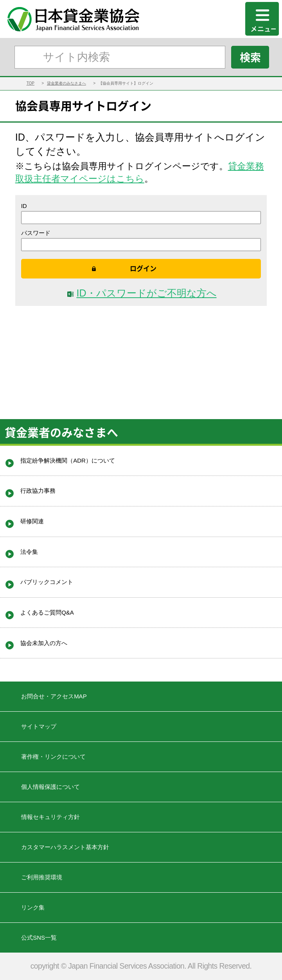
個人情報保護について (50, 787)
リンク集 (33, 907)
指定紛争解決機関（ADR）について (68, 460)
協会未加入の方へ (44, 643)
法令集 (29, 552)
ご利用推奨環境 (42, 877)
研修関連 (32, 521)
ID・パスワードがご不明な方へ (146, 293)
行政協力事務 (38, 491)
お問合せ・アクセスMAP (54, 696)
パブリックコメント (47, 582)
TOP (31, 83)
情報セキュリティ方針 (50, 817)
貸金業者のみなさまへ (66, 83)
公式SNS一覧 (39, 938)
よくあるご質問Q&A (47, 612)
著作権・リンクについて (53, 757)
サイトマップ (39, 726)
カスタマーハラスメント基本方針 (65, 847)
